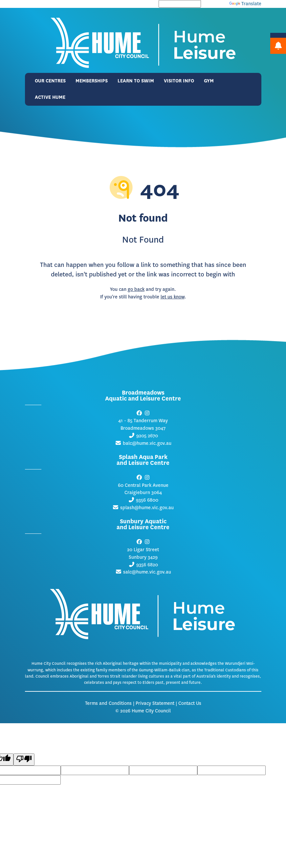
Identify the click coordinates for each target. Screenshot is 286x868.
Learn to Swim (136, 81)
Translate (245, 4)
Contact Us (190, 703)
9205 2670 (147, 436)
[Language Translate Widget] (180, 4)
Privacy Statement (155, 703)
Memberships (92, 81)
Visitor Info (179, 81)
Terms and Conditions (108, 703)
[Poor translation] (24, 759)
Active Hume (50, 97)
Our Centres (50, 81)
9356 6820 (147, 565)
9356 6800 (147, 500)
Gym (209, 81)
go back (136, 289)
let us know (173, 297)
